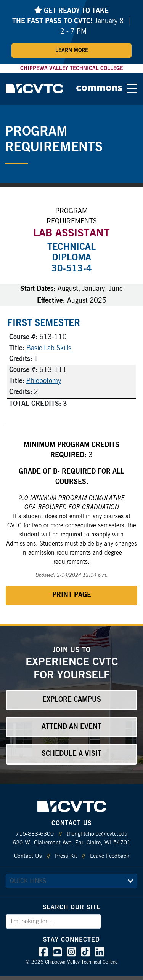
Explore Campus (72, 700)
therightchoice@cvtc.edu (97, 834)
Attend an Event (71, 727)
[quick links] (71, 881)
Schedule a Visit (71, 754)
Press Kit (66, 856)
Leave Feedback (109, 856)
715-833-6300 (35, 834)
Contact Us (28, 856)
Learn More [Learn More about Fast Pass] (72, 51)
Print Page (72, 595)
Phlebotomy (44, 381)
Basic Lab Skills (49, 348)
